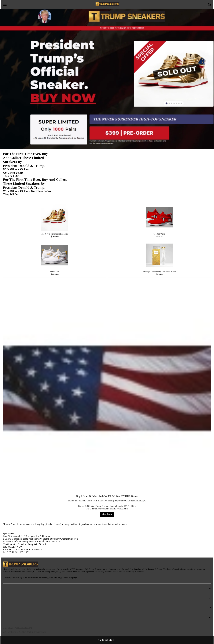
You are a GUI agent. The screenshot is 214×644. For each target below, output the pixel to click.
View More (107, 514)
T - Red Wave (159, 234)
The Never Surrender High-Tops (55, 234)
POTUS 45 (55, 272)
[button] (5, 5)
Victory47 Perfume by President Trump (159, 272)
